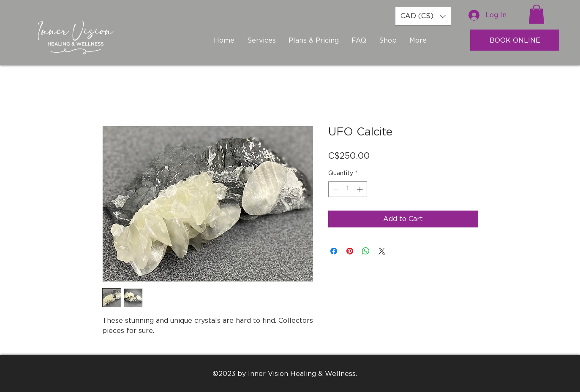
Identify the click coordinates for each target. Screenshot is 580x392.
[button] (423, 16)
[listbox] (423, 16)
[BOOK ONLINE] (515, 40)
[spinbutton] (348, 189)
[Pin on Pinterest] (350, 251)
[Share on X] (382, 251)
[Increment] (361, 189)
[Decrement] (335, 189)
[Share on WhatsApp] (366, 251)
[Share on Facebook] (334, 251)
